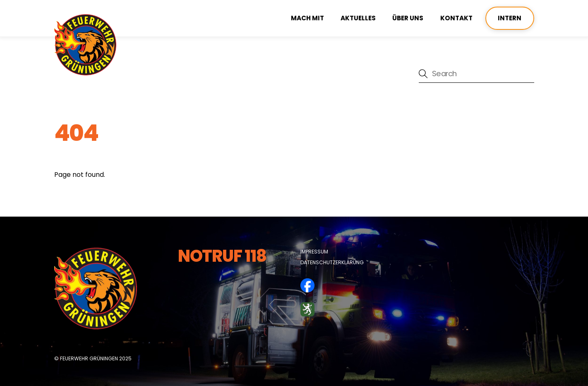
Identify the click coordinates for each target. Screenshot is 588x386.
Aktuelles (358, 18)
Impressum (314, 252)
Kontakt (456, 18)
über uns (408, 18)
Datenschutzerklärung (332, 262)
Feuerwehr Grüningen (89, 358)
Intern (510, 18)
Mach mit (307, 18)
